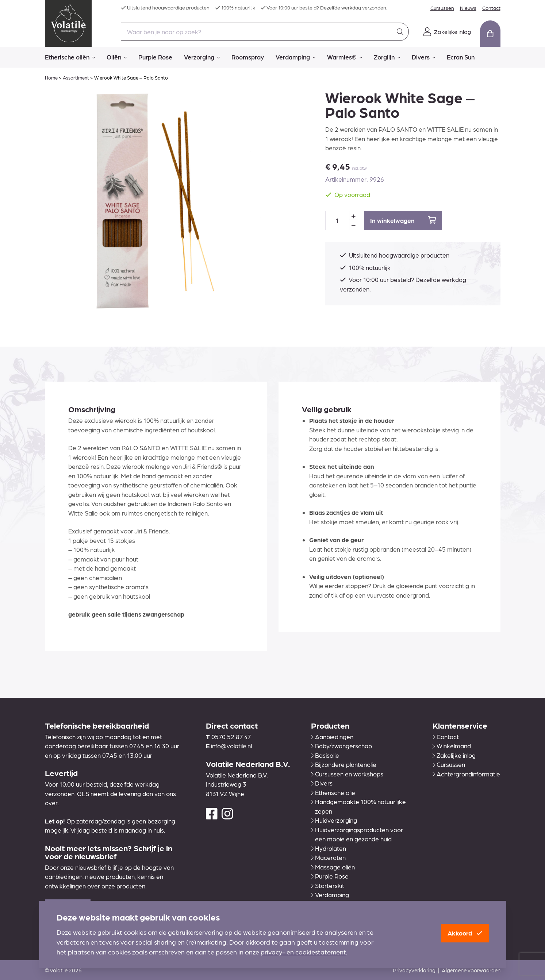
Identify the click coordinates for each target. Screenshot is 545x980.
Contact (491, 8)
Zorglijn (387, 57)
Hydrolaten (329, 848)
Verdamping (295, 57)
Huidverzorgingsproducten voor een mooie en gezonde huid (357, 834)
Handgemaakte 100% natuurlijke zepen (358, 806)
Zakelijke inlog (454, 755)
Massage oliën (333, 867)
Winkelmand (452, 746)
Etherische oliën (70, 57)
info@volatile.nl (231, 746)
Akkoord (465, 933)
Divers (423, 57)
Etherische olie (333, 792)
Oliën (117, 57)
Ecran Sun (461, 57)
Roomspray (248, 57)
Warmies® (345, 57)
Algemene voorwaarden (471, 970)
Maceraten (328, 857)
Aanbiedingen (332, 737)
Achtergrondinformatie (466, 774)
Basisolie (325, 755)
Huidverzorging (334, 820)
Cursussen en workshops (347, 774)
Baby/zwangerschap (341, 746)
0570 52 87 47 (231, 737)
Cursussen (442, 8)
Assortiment (76, 78)
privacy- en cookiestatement (303, 952)
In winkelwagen (403, 220)
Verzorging (202, 57)
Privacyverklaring (414, 970)
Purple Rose (155, 57)
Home (51, 78)
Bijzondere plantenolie (344, 764)
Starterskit (328, 886)
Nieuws (468, 8)
